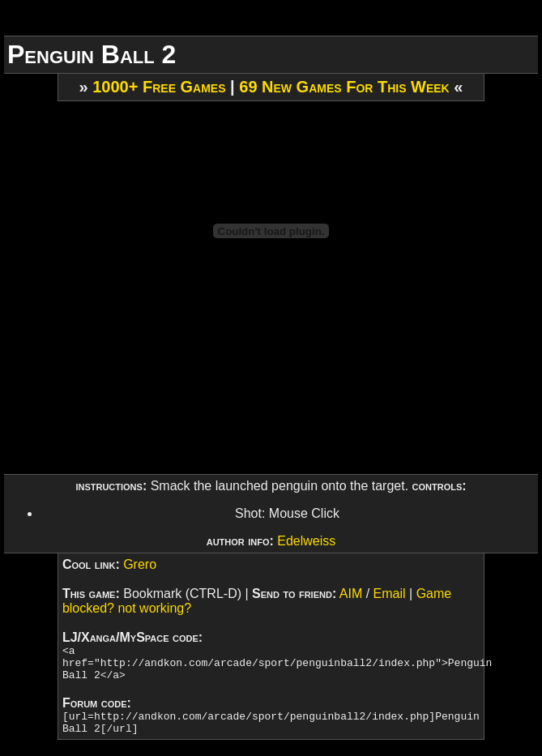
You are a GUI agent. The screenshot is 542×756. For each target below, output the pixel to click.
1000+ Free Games (159, 87)
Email (390, 594)
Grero (140, 564)
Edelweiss (306, 541)
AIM (351, 594)
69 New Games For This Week (344, 87)
